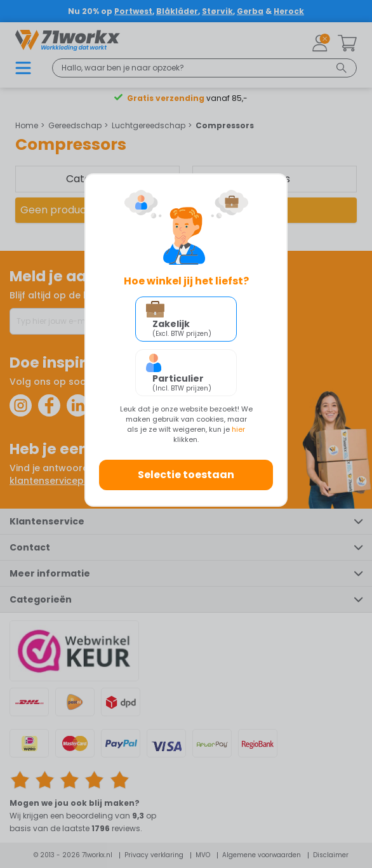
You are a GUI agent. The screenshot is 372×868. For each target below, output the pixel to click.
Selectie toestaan (186, 475)
